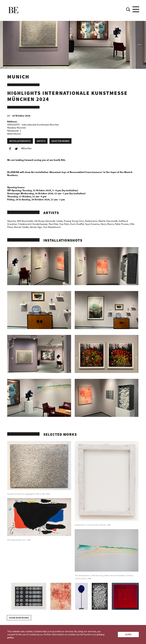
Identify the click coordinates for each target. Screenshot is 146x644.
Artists (41, 141)
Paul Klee (53, 224)
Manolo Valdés (21, 227)
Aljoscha (12, 221)
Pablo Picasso (122, 224)
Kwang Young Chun (74, 221)
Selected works (60, 141)
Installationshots (20, 141)
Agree (128, 634)
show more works (19, 618)
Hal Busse (39, 221)
